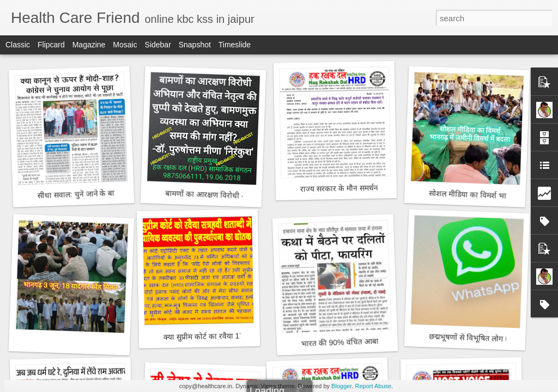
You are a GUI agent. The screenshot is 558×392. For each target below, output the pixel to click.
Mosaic (125, 45)
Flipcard (51, 45)
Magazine (89, 45)
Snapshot (195, 45)
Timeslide (235, 45)
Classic (18, 45)
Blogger (341, 386)
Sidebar (158, 45)
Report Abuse (374, 386)
